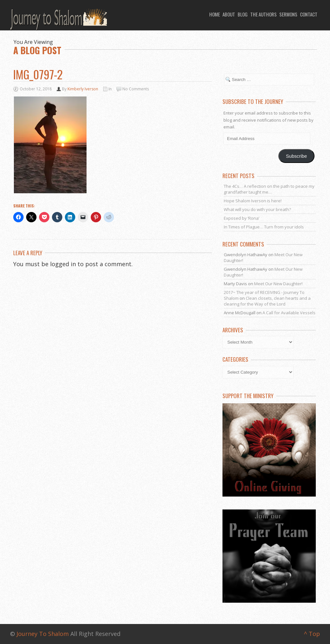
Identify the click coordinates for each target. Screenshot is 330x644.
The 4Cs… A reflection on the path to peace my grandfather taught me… (269, 189)
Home (215, 14)
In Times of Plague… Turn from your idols (264, 227)
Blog (243, 14)
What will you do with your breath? (257, 209)
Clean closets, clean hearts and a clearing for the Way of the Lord (267, 301)
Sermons (288, 14)
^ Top (312, 634)
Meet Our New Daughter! (278, 284)
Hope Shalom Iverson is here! (253, 201)
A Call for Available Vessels (289, 313)
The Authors (263, 14)
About (229, 14)
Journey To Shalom (43, 634)
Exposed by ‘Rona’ (242, 218)
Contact (309, 14)
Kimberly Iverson (83, 89)
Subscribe (297, 156)
